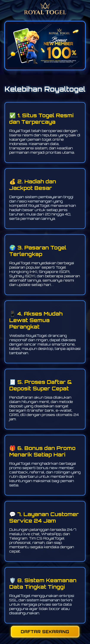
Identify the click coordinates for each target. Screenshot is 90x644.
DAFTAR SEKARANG (45, 632)
